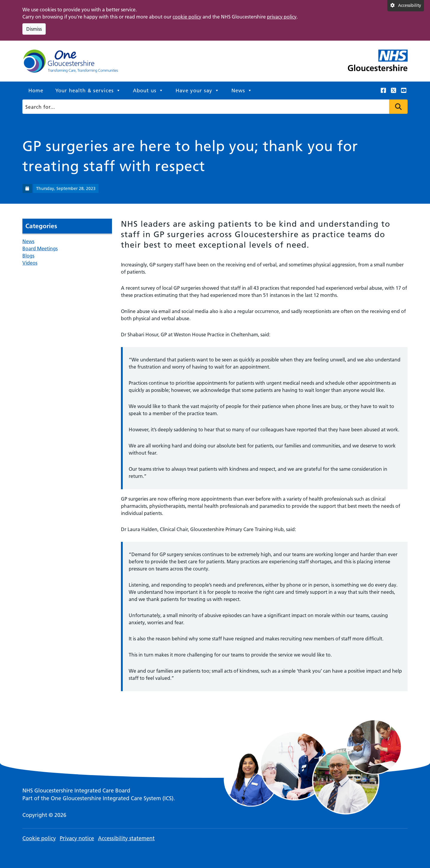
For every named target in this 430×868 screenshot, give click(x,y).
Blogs (28, 256)
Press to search (398, 107)
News (242, 91)
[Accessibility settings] (406, 6)
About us (148, 91)
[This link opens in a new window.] (383, 91)
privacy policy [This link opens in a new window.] (282, 17)
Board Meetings (40, 249)
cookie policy (187, 17)
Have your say (198, 91)
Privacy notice (77, 838)
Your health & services (88, 91)
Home (36, 91)
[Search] (213, 107)
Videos (30, 263)
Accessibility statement (126, 838)
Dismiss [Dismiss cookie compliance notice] (34, 29)
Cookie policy (39, 838)
